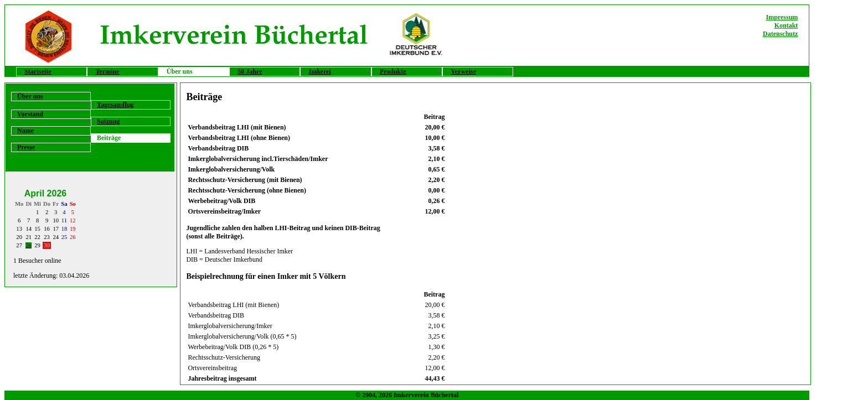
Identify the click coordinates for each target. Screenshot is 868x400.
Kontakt (786, 25)
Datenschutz (780, 34)
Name (25, 131)
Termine (107, 71)
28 (29, 245)
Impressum (782, 17)
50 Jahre (250, 71)
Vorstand (30, 114)
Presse (26, 147)
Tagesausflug (115, 105)
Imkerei (319, 71)
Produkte (393, 71)
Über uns (30, 96)
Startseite (38, 71)
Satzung (108, 121)
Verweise (463, 71)
